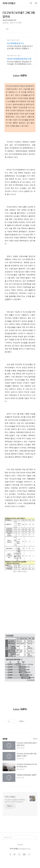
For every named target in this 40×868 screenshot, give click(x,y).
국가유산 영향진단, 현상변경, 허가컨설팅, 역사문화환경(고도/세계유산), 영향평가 (20, 63)
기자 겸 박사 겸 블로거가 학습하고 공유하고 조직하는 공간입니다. (15, 801)
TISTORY (20, 845)
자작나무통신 (9, 3)
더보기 (35, 739)
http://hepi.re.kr (12, 56)
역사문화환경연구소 (16, 43)
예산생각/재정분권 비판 (9, 20)
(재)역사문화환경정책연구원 (19, 59)
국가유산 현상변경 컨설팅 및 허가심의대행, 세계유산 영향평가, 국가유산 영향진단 (20, 48)
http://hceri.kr (11, 40)
